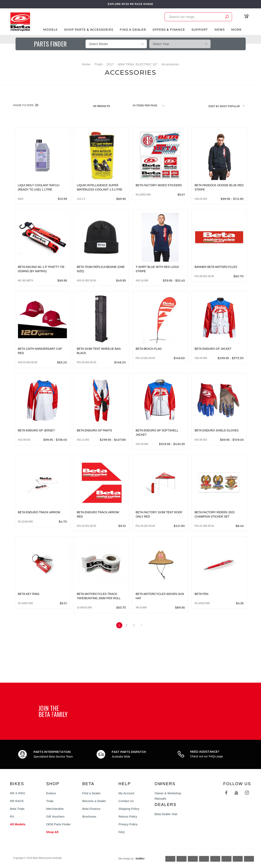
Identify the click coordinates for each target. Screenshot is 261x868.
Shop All (52, 832)
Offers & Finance (169, 30)
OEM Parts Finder (58, 824)
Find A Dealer (133, 30)
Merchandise (55, 809)
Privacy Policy (128, 824)
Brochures (89, 816)
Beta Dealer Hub (166, 814)
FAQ (122, 832)
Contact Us (126, 801)
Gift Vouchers (55, 816)
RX (12, 816)
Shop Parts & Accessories (89, 30)
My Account (126, 793)
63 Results (102, 106)
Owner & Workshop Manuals (168, 796)
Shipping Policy (129, 809)
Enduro (51, 793)
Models (50, 30)
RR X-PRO (17, 793)
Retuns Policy (128, 816)
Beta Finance (91, 809)
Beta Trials (17, 809)
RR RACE (17, 801)
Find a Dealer (91, 793)
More (236, 30)
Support (200, 30)
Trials (50, 801)
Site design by (130, 859)
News (220, 30)
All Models (18, 824)
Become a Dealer (94, 801)
